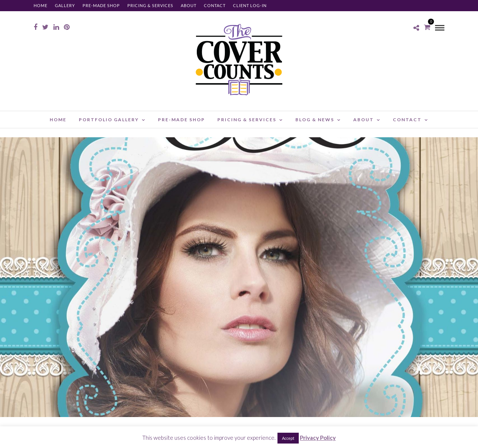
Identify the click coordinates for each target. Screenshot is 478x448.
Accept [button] (288, 438)
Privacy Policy (318, 438)
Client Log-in (250, 5)
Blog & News (315, 120)
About (189, 5)
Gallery (65, 5)
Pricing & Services (150, 5)
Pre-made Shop (101, 5)
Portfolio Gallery (109, 120)
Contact (215, 5)
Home (41, 5)
